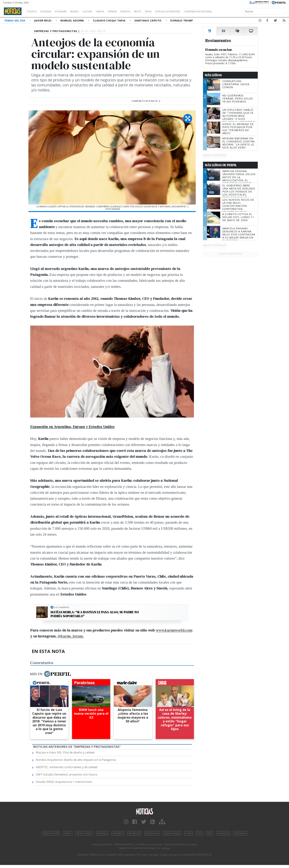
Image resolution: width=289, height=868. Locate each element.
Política (33, 11)
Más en (50, 674)
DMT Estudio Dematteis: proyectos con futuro (67, 774)
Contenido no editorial (228, 11)
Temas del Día (15, 20)
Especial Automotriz (192, 11)
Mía (210, 833)
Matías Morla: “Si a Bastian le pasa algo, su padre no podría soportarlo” (95, 614)
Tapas (169, 11)
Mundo (83, 11)
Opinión (127, 11)
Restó (156, 11)
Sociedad (50, 11)
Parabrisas (152, 833)
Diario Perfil (51, 833)
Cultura (98, 11)
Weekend (134, 833)
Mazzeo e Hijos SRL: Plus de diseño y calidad (65, 752)
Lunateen (223, 833)
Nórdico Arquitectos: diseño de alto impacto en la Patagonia (76, 760)
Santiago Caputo (148, 20)
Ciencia (112, 11)
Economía (67, 11)
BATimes (240, 833)
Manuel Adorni (73, 20)
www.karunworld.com (174, 630)
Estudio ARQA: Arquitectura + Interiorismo (64, 782)
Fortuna (102, 833)
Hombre (118, 833)
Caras (67, 833)
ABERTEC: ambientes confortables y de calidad (67, 767)
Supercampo (172, 833)
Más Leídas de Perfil (221, 165)
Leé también (62, 607)
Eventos (142, 11)
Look (189, 833)
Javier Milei (43, 20)
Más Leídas (213, 75)
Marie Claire (84, 833)
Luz (200, 833)
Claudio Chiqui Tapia (110, 20)
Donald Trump (182, 20)
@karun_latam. (71, 636)
